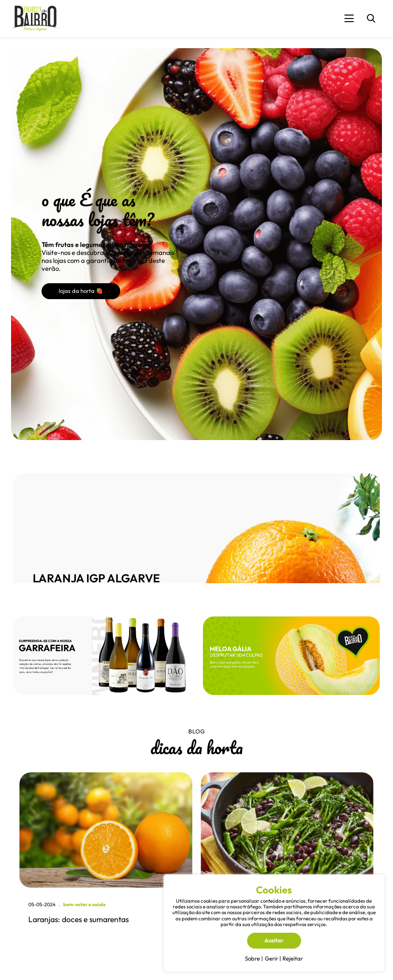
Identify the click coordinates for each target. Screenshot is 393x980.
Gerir (271, 958)
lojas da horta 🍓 (81, 291)
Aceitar (274, 940)
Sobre (252, 958)
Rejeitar (293, 958)
